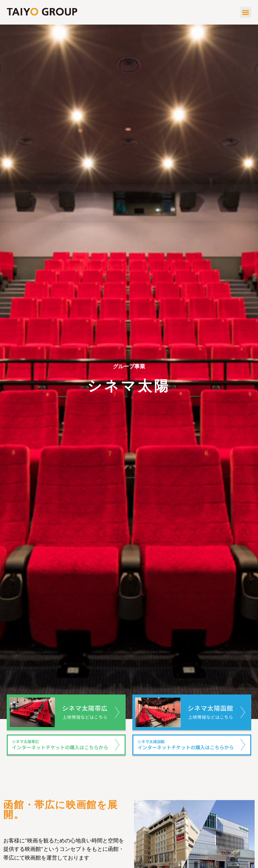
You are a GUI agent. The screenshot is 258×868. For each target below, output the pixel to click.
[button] (246, 12)
